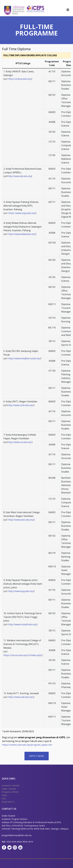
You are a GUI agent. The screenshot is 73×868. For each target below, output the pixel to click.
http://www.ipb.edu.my (19, 176)
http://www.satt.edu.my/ (21, 697)
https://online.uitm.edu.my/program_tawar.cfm (27, 745)
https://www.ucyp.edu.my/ (22, 213)
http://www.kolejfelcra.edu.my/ (24, 358)
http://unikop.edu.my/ (20, 79)
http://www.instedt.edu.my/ (22, 624)
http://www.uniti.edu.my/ (21, 405)
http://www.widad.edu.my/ (22, 234)
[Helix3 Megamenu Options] (68, 10)
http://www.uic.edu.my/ (20, 442)
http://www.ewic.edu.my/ (21, 520)
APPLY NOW (37, 756)
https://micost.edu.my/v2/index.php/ (23, 655)
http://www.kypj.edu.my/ (21, 591)
